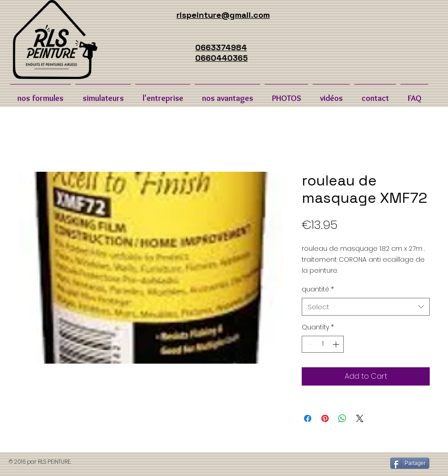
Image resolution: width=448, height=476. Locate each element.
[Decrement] (309, 344)
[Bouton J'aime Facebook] (311, 464)
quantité (318, 289)
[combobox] (366, 307)
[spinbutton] (323, 344)
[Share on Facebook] (308, 418)
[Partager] (410, 463)
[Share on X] (360, 418)
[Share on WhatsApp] (342, 418)
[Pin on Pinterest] (325, 418)
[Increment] (337, 344)
